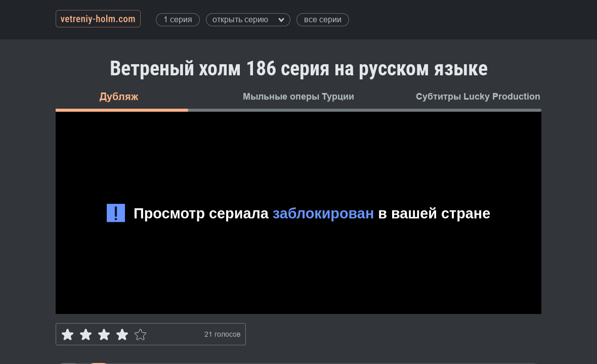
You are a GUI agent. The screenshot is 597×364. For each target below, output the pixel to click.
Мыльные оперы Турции (298, 97)
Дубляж (119, 97)
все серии (323, 19)
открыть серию (248, 19)
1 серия (178, 19)
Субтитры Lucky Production (478, 97)
